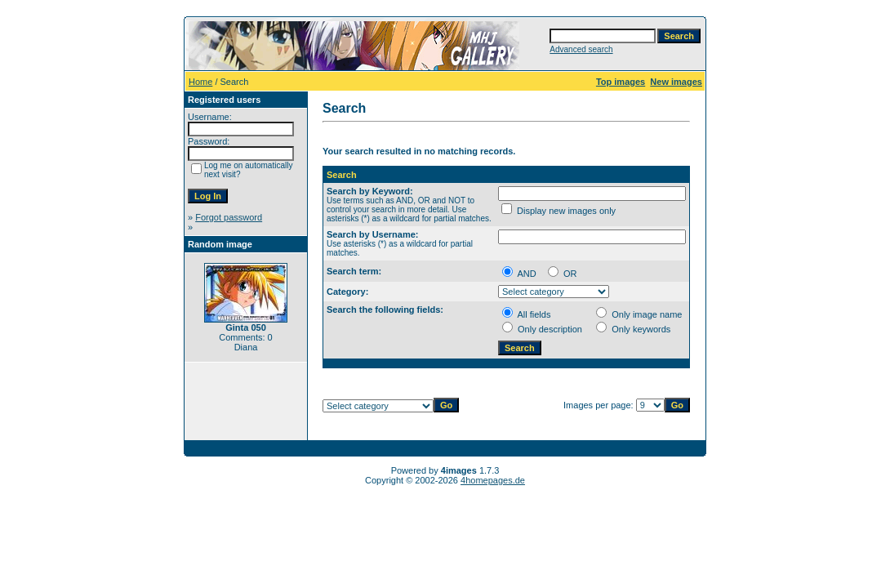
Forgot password (229, 217)
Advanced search (581, 49)
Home (200, 82)
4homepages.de (493, 480)
